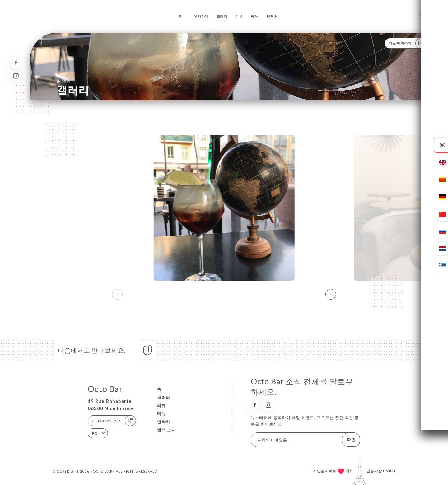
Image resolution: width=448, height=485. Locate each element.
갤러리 (222, 16)
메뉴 (255, 16)
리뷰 (239, 16)
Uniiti (389, 471)
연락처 (272, 16)
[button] (331, 294)
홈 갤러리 (65, 81)
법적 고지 (166, 430)
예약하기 (201, 16)
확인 (351, 440)
